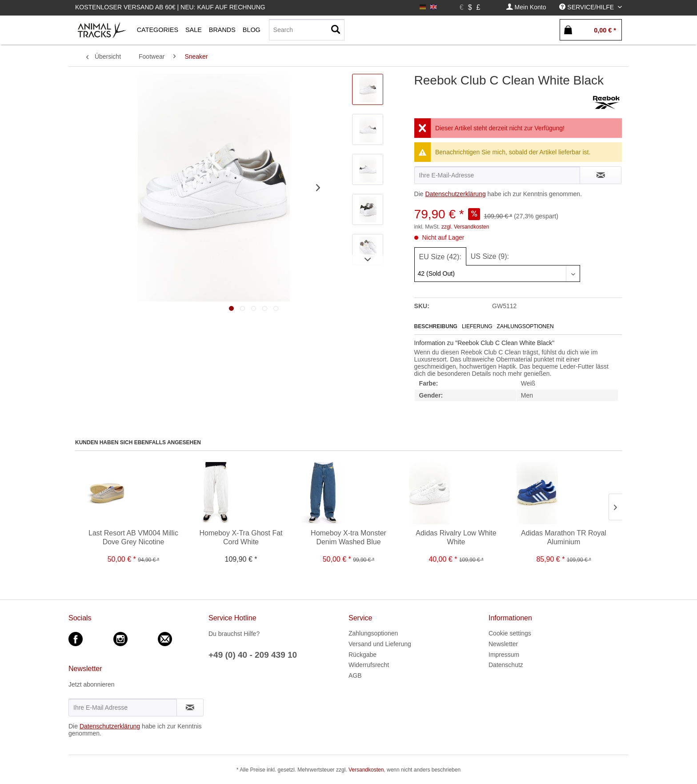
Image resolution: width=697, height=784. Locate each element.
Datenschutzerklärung (455, 194)
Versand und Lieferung (380, 644)
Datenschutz (506, 665)
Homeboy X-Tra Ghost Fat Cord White (241, 537)
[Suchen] (336, 30)
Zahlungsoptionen (525, 326)
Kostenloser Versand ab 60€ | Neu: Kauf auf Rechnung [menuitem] (170, 7)
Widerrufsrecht (369, 665)
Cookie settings (510, 633)
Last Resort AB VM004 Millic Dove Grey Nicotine (133, 537)
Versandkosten (366, 770)
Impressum (504, 655)
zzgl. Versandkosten (465, 227)
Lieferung (477, 326)
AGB (355, 675)
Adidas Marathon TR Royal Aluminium (564, 537)
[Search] (307, 30)
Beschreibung (436, 326)
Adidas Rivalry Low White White (456, 537)
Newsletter (503, 644)
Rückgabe (363, 655)
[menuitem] (526, 7)
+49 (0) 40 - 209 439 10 (253, 655)
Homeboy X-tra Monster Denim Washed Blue (348, 537)
